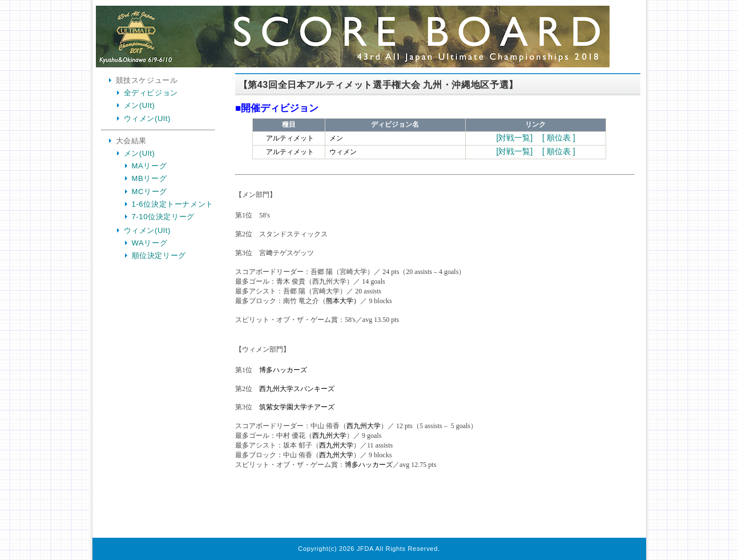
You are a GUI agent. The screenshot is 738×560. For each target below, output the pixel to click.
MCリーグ (150, 192)
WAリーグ (150, 243)
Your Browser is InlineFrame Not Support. (435, 307)
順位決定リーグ (159, 255)
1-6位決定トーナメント (173, 204)
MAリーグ (150, 166)
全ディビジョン (151, 93)
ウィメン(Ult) (147, 118)
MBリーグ (150, 178)
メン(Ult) (140, 105)
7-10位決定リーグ (164, 217)
